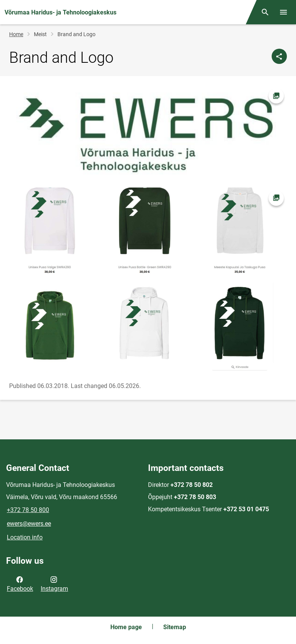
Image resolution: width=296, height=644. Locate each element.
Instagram (54, 584)
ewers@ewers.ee (29, 524)
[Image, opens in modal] (148, 280)
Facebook (20, 584)
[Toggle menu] (283, 12)
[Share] (279, 56)
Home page (126, 627)
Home (16, 34)
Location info (25, 537)
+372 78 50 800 (28, 510)
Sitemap (175, 627)
